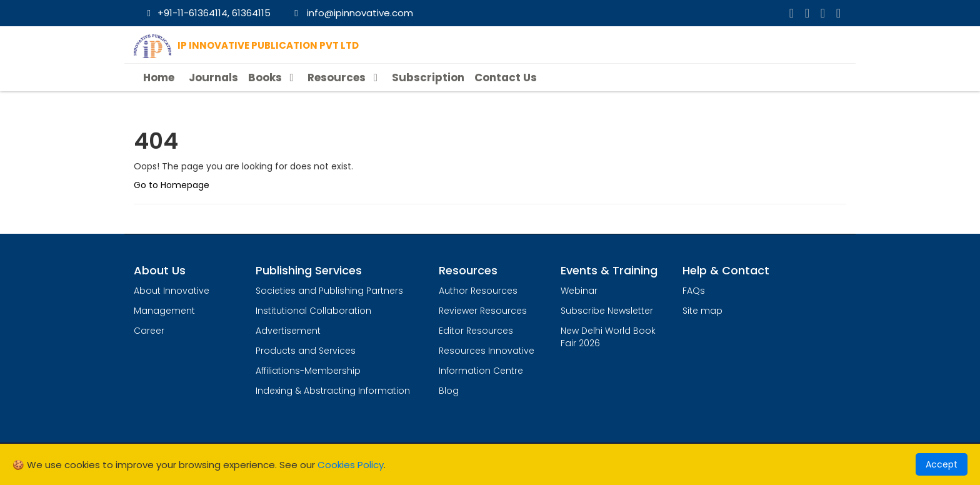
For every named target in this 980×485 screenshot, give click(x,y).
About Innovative (172, 291)
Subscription (428, 77)
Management (164, 311)
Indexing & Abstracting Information (333, 391)
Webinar (579, 291)
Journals (213, 77)
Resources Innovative (487, 351)
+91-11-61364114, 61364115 (207, 13)
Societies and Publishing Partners (329, 291)
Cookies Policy (351, 465)
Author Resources (478, 291)
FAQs (694, 291)
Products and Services (306, 351)
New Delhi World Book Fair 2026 (608, 337)
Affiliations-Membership (308, 371)
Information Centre (481, 371)
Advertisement (288, 331)
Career (149, 331)
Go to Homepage (172, 185)
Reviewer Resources (483, 311)
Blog (449, 391)
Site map (702, 311)
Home (159, 77)
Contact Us (506, 77)
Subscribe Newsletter (607, 311)
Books (273, 77)
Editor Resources (476, 331)
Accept (942, 464)
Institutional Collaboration (313, 311)
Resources (344, 77)
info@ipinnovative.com (352, 13)
